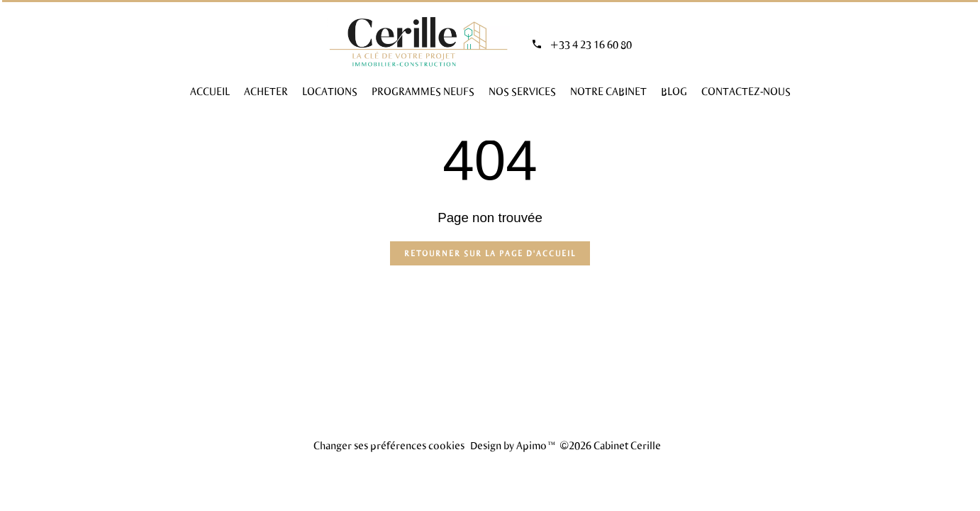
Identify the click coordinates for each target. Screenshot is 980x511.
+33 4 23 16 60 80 (591, 44)
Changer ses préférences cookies (389, 445)
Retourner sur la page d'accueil (490, 253)
